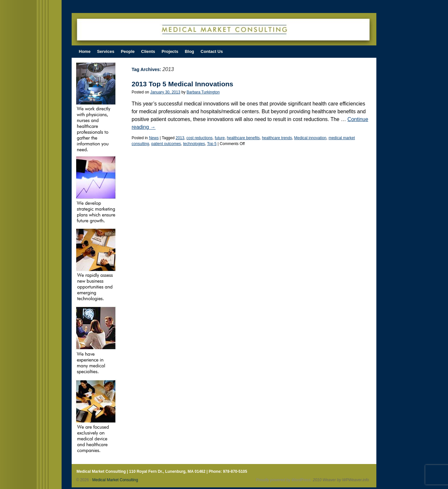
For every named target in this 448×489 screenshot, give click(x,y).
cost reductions (200, 138)
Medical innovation (310, 138)
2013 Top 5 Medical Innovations (183, 84)
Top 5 (212, 144)
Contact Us (212, 51)
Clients (148, 51)
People (128, 51)
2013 (180, 138)
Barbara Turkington (203, 92)
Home (85, 51)
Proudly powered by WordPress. (284, 480)
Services (106, 51)
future (220, 138)
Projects (170, 51)
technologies (194, 144)
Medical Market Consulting (115, 480)
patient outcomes (166, 144)
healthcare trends (277, 138)
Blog (189, 51)
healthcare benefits (243, 138)
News (154, 138)
